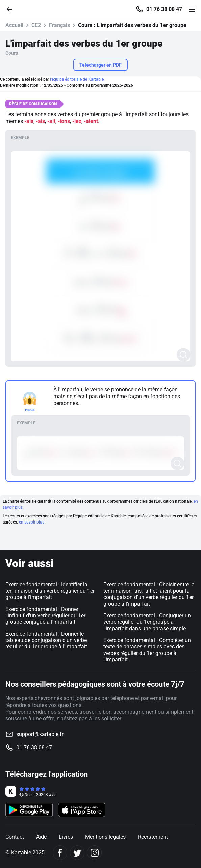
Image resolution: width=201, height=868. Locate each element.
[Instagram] (94, 853)
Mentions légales (105, 837)
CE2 (36, 25)
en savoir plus (32, 522)
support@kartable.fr (40, 734)
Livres (66, 837)
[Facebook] (60, 853)
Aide (41, 837)
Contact (15, 837)
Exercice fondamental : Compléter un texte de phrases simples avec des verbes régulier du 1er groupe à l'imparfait (147, 650)
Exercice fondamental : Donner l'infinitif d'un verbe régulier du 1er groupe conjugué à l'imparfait (45, 616)
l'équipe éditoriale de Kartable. (77, 79)
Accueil (14, 25)
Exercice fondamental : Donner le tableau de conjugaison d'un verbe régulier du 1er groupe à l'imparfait (46, 640)
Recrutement (153, 837)
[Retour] (12, 9)
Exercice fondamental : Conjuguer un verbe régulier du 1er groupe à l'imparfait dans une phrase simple (147, 622)
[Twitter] (77, 853)
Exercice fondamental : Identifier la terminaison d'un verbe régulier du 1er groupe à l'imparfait (50, 591)
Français (59, 25)
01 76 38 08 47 (164, 9)
